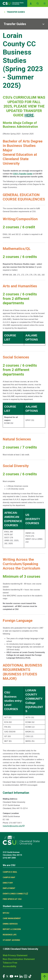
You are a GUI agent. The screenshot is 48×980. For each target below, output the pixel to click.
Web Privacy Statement (15, 955)
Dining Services (10, 924)
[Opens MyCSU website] (31, 3)
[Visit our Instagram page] (26, 976)
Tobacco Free (10, 963)
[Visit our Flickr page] (16, 976)
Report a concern (12, 929)
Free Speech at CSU (12, 899)
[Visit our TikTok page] (30, 976)
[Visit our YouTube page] (11, 976)
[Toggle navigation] (45, 3)
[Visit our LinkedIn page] (21, 976)
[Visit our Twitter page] (7, 976)
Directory (8, 883)
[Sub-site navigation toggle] (24, 24)
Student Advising (11, 940)
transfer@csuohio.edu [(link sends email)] (14, 826)
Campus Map (9, 877)
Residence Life (10, 935)
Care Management (12, 918)
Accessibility (9, 966)
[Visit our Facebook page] (4, 976)
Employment (9, 888)
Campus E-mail (10, 872)
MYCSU (6, 913)
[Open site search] (38, 3)
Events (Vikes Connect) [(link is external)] (15, 894)
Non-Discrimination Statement (19, 959)
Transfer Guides (16, 12)
